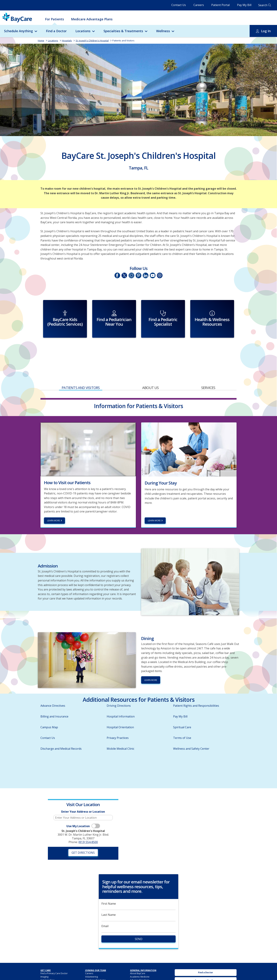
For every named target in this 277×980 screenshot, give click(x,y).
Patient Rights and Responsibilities (196, 689)
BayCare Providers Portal (98, 971)
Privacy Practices (118, 721)
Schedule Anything (18, 31)
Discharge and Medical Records (61, 732)
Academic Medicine (140, 960)
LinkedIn (146, 275)
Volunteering (92, 960)
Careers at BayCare (206, 963)
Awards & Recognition (141, 966)
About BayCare (138, 956)
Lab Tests (45, 966)
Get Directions (83, 835)
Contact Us (179, 5)
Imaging (44, 960)
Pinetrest (138, 275)
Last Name (109, 898)
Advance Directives (53, 689)
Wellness (163, 31)
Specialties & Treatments (123, 31)
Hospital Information (121, 699)
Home (41, 41)
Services (208, 371)
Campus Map (49, 710)
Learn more (54, 504)
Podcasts (160, 275)
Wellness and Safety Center (191, 732)
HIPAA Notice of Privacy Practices (147, 973)
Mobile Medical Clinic (120, 732)
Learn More (154, 504)
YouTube (153, 275)
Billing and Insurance (54, 699)
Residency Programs (95, 963)
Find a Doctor (56, 31)
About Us (151, 371)
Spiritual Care (182, 710)
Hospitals (67, 41)
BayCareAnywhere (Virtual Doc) (56, 970)
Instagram (131, 275)
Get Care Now (47, 963)
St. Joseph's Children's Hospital (92, 41)
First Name (109, 887)
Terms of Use (182, 721)
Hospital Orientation (120, 710)
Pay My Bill (244, 5)
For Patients (54, 19)
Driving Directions (119, 689)
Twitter (124, 275)
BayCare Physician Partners (99, 977)
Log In (266, 31)
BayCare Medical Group (97, 974)
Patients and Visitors (123, 41)
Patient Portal (220, 5)
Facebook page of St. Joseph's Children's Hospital (117, 275)
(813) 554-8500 (88, 825)
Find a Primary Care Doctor (54, 956)
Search (263, 5)
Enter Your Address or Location (83, 795)
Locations (83, 31)
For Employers (48, 973)
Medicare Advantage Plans (92, 19)
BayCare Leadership (140, 970)
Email (105, 909)
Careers (199, 5)
